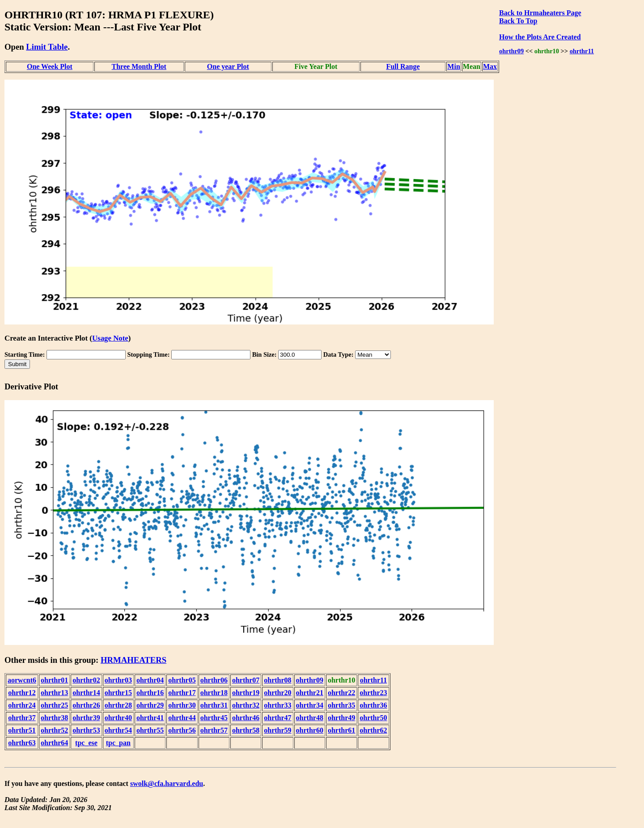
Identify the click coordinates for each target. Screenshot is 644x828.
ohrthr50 (373, 718)
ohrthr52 (54, 730)
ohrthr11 (582, 51)
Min (453, 66)
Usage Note (110, 338)
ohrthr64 (54, 743)
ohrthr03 (118, 680)
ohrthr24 (22, 705)
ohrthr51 (22, 730)
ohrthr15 (118, 693)
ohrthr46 (246, 718)
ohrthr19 (246, 693)
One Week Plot (50, 66)
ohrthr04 (150, 680)
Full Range (403, 66)
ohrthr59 (278, 730)
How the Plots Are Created (540, 37)
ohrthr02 (86, 680)
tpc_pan (118, 743)
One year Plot (228, 66)
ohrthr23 (373, 693)
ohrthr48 (310, 718)
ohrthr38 (54, 718)
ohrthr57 (214, 730)
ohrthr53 (86, 730)
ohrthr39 (86, 718)
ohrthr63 (22, 743)
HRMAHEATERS (133, 660)
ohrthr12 (22, 693)
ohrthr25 (54, 705)
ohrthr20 (278, 693)
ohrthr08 (278, 680)
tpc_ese (86, 743)
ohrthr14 (86, 693)
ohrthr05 (182, 680)
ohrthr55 (150, 730)
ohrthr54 (118, 730)
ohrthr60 (310, 730)
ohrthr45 (214, 718)
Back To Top (518, 21)
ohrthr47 (278, 718)
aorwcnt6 (22, 680)
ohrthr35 (341, 705)
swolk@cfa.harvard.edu (167, 783)
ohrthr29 (150, 705)
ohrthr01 (54, 680)
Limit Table (47, 47)
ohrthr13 (54, 693)
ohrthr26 (86, 705)
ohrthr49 (341, 718)
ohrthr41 (150, 718)
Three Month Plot (139, 66)
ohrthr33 (278, 705)
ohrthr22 (341, 693)
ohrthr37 (22, 718)
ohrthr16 (150, 693)
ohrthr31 (214, 705)
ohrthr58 (246, 730)
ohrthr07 (246, 680)
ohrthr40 (118, 718)
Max (490, 66)
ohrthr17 (182, 693)
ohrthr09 (511, 51)
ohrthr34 (310, 705)
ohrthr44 (182, 718)
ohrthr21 (310, 693)
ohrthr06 (214, 680)
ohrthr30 (182, 705)
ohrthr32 (246, 705)
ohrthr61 (341, 730)
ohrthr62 (373, 730)
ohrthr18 (214, 693)
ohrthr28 (118, 705)
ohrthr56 (182, 730)
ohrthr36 (373, 705)
